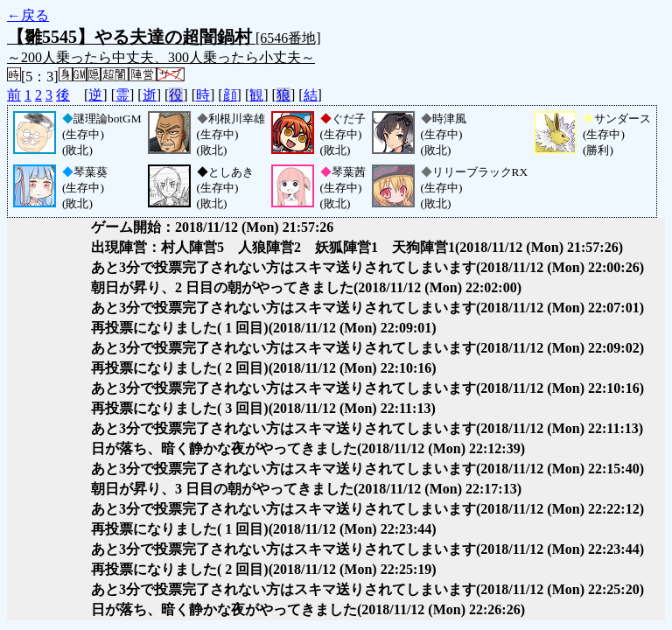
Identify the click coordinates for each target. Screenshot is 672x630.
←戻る (28, 15)
